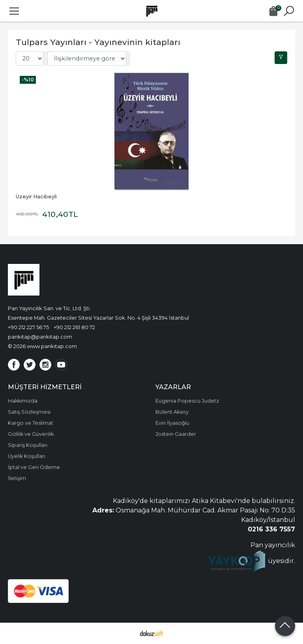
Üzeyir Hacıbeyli (36, 197)
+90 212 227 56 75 (28, 327)
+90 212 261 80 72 (74, 327)
